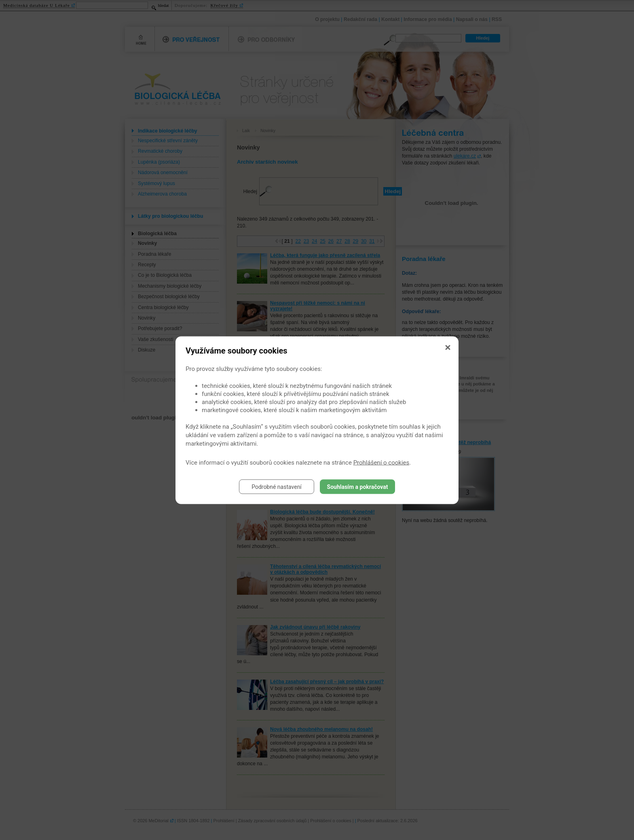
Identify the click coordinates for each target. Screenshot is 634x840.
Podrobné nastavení (277, 486)
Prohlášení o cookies (381, 462)
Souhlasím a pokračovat (358, 486)
